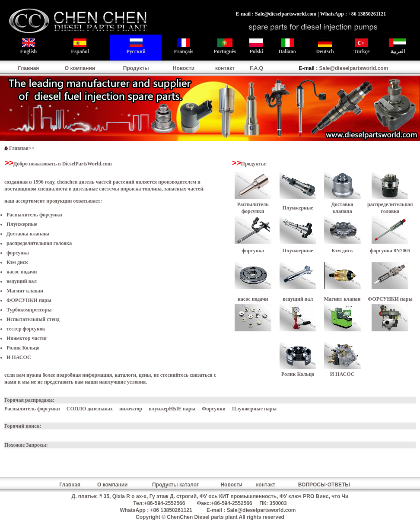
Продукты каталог (175, 485)
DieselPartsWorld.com (87, 164)
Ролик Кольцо (23, 348)
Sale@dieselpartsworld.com (354, 68)
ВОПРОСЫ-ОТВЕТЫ (324, 485)
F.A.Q (256, 68)
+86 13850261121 (171, 510)
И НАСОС (19, 357)
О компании (80, 68)
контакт (225, 68)
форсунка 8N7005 (390, 251)
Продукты (136, 68)
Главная (29, 68)
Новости (184, 68)
